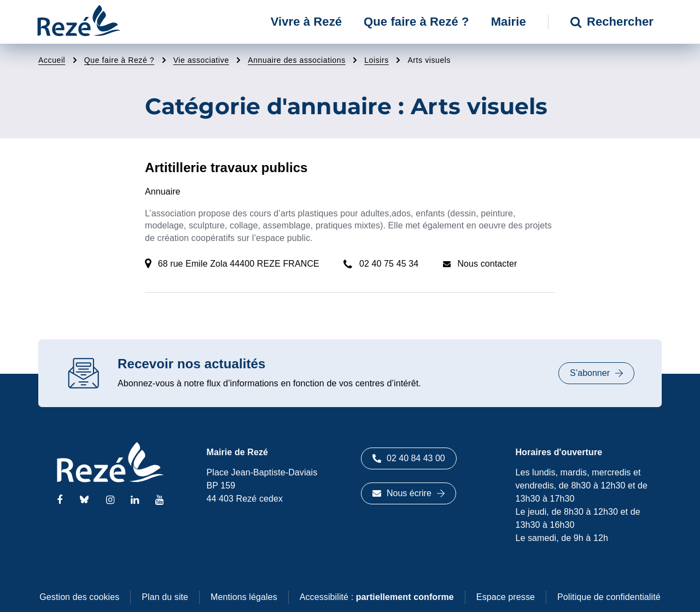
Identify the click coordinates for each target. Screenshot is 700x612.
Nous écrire (409, 493)
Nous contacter (487, 264)
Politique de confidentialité (609, 597)
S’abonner (596, 373)
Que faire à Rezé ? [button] (416, 22)
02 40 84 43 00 (409, 458)
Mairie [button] (509, 22)
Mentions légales (244, 597)
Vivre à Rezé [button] (306, 22)
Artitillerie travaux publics (226, 167)
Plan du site (165, 597)
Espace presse (506, 597)
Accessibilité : (377, 597)
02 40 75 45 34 (389, 264)
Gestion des (79, 597)
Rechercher (612, 22)
